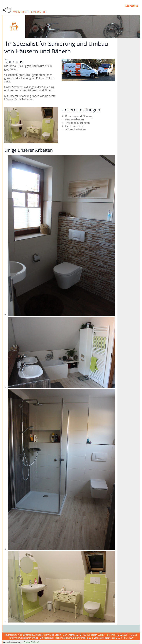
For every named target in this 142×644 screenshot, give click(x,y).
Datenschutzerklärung (12, 642)
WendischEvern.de (25, 12)
